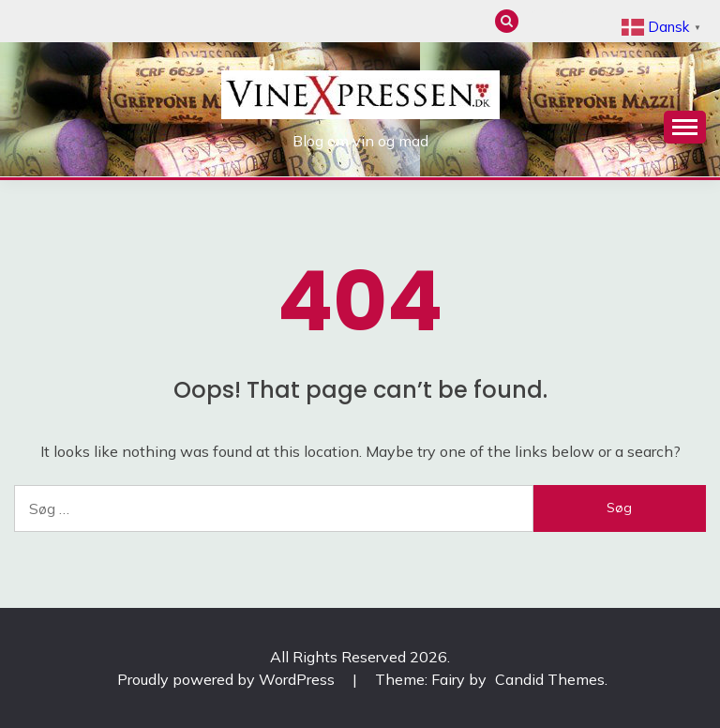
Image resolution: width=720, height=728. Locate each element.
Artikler (601, 21)
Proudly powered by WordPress (228, 679)
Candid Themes (550, 679)
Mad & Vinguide (570, 21)
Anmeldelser (540, 21)
